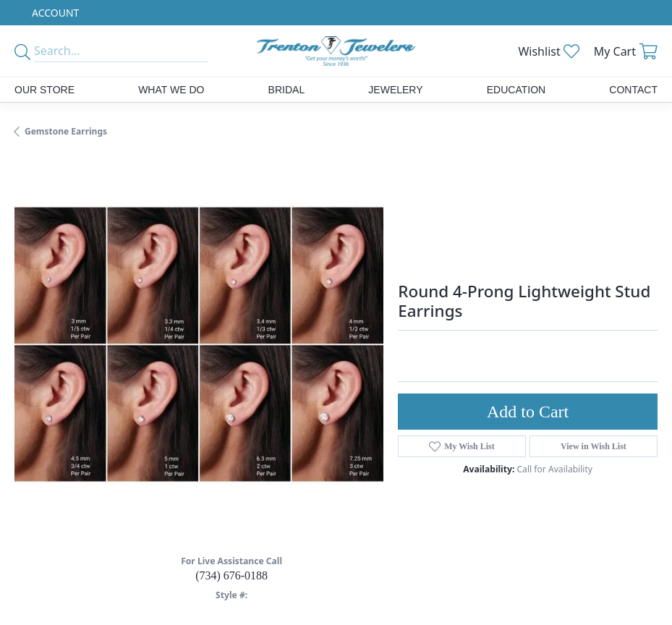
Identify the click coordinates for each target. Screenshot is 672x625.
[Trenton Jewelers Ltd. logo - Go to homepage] (336, 51)
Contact (633, 90)
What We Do (171, 90)
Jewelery (395, 90)
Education (516, 90)
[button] (54, 13)
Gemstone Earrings (66, 131)
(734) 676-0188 (231, 575)
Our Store (44, 90)
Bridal (287, 90)
